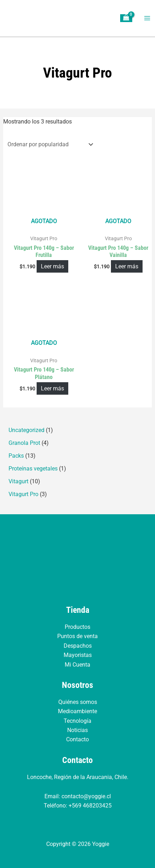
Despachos (78, 646)
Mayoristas (78, 655)
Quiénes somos (78, 702)
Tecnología (77, 721)
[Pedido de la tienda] (49, 144)
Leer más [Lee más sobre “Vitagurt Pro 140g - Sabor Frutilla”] (52, 266)
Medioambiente (77, 711)
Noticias (77, 730)
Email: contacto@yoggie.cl (78, 796)
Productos (77, 627)
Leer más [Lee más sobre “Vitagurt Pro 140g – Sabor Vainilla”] (127, 266)
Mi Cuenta (77, 665)
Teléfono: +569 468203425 (78, 806)
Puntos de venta (77, 636)
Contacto (77, 739)
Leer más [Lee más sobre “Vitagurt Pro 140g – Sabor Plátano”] (52, 388)
